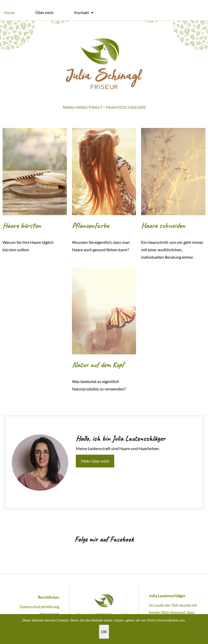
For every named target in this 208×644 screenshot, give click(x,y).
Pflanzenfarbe (90, 225)
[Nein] (202, 629)
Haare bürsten (22, 225)
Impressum (49, 614)
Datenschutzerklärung (39, 607)
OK (104, 632)
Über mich (44, 12)
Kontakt (82, 12)
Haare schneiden (163, 225)
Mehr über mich (95, 461)
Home (9, 12)
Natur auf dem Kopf (98, 365)
